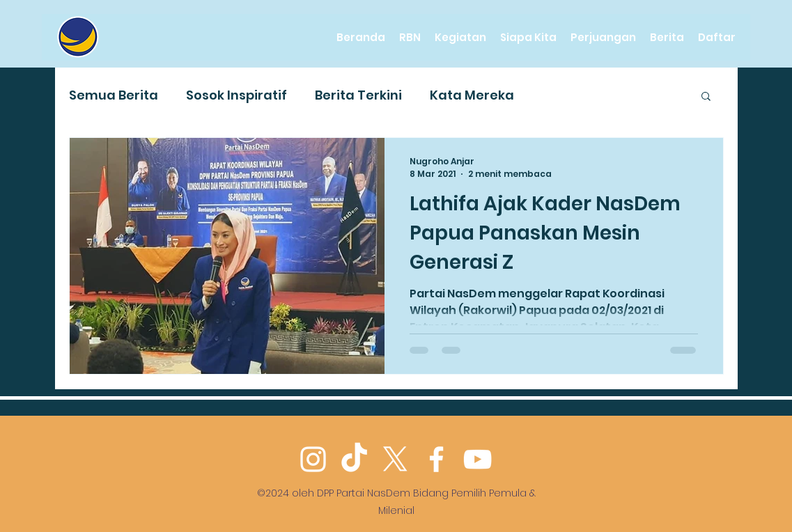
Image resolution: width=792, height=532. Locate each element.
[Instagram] (313, 459)
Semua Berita (114, 95)
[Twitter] (395, 459)
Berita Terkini (358, 95)
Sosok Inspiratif (236, 95)
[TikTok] (354, 459)
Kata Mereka (472, 95)
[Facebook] (436, 459)
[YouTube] (477, 459)
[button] (706, 97)
